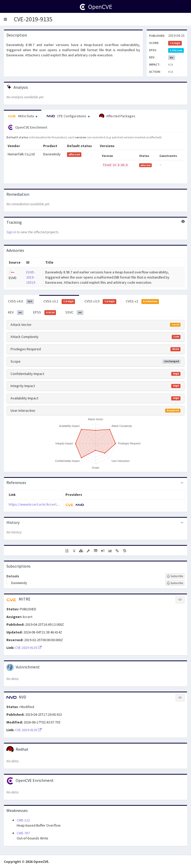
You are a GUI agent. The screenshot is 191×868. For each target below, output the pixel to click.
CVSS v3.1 (59, 301)
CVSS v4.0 (21, 301)
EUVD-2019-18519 (31, 277)
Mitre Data (23, 116)
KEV (16, 312)
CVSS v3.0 (100, 301)
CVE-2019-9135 (33, 19)
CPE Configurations (68, 116)
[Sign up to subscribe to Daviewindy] (175, 583)
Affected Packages (117, 116)
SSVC (74, 312)
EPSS (45, 312)
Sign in (11, 232)
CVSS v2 (142, 301)
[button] (5, 19)
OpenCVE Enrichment (28, 127)
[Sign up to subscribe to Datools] (175, 576)
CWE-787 (23, 833)
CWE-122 (23, 820)
